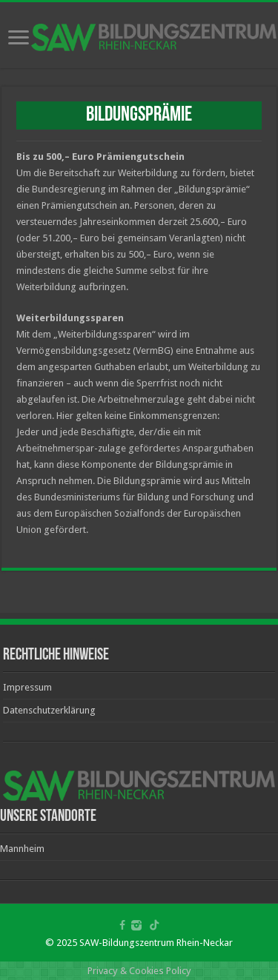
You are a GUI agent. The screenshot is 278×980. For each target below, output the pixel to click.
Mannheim (22, 849)
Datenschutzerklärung (49, 710)
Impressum (27, 687)
